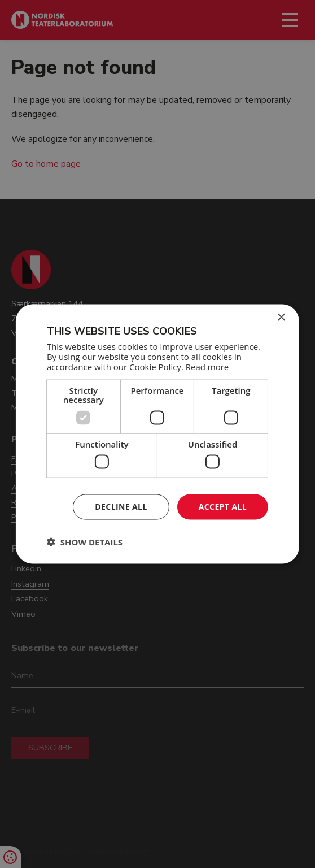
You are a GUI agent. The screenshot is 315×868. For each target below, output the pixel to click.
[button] (85, 541)
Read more (207, 366)
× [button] (281, 318)
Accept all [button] (223, 507)
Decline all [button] (121, 507)
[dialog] (158, 434)
